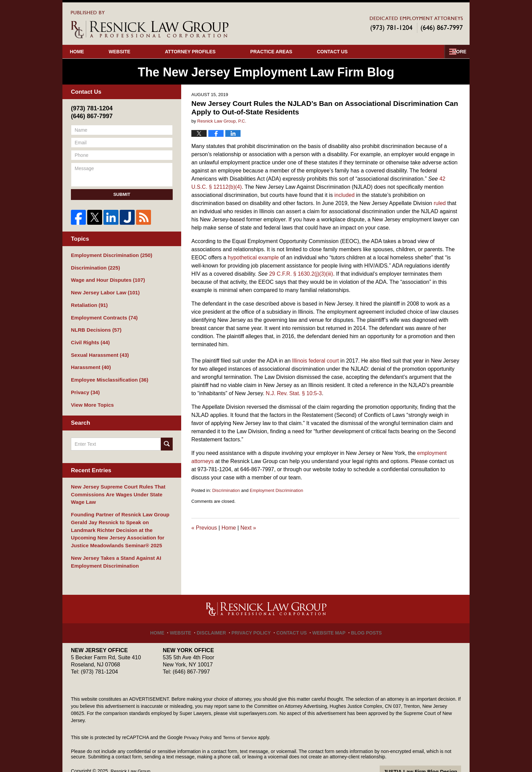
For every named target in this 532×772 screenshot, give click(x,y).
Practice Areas (291, 52)
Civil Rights (89, 338)
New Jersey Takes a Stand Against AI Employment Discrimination (113, 549)
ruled (440, 203)
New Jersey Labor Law (103, 291)
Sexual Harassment (98, 350)
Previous (204, 528)
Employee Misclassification (107, 374)
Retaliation (88, 302)
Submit (122, 194)
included (345, 195)
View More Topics (91, 398)
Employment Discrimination (277, 490)
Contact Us (425, 52)
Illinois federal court (316, 361)
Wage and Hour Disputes (105, 279)
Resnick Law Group (131, 757)
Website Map (326, 616)
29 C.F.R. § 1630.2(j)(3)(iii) (301, 274)
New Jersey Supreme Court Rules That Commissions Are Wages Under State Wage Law (120, 486)
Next (248, 528)
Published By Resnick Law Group (416, 24)
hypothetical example (253, 258)
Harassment (89, 362)
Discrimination (226, 490)
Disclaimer (217, 616)
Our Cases (361, 52)
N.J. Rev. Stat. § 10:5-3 (294, 393)
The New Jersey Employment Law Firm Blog (150, 25)
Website (139, 52)
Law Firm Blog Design (429, 758)
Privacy (84, 386)
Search (167, 436)
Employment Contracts (102, 314)
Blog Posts (361, 616)
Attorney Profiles (210, 52)
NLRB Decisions (94, 326)
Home (87, 52)
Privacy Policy (254, 616)
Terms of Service (242, 724)
